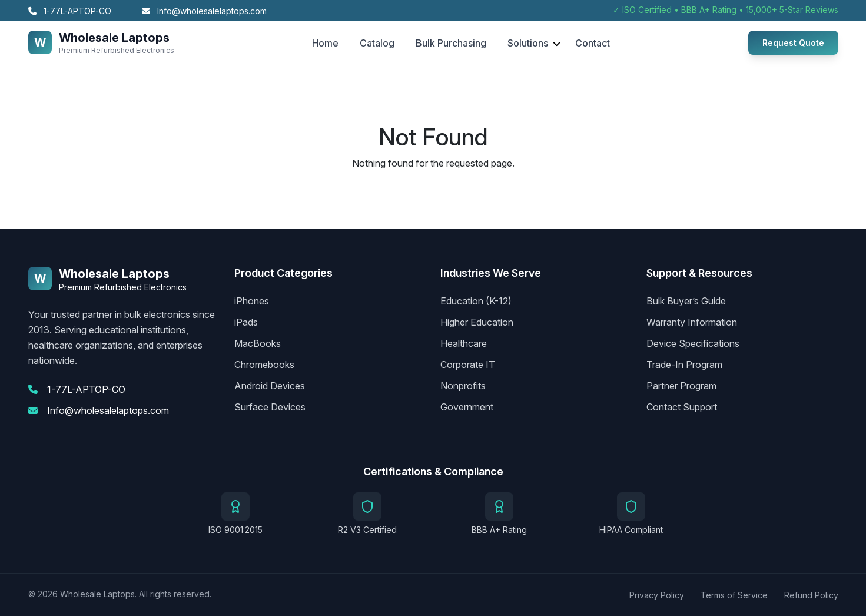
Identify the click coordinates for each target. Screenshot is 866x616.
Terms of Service (734, 595)
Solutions (528, 43)
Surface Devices (270, 407)
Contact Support (682, 407)
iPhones (252, 301)
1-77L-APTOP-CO (70, 11)
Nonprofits (463, 386)
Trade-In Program (684, 365)
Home (325, 43)
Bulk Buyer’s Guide (686, 301)
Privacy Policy (657, 595)
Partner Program (681, 386)
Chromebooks (264, 365)
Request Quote (793, 43)
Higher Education (477, 322)
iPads (246, 322)
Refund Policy (811, 595)
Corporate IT (468, 365)
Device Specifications (693, 343)
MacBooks (258, 343)
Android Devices (270, 386)
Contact (593, 43)
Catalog (377, 43)
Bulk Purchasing (451, 43)
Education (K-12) (476, 301)
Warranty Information (692, 322)
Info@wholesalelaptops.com (204, 11)
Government (467, 407)
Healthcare (464, 343)
